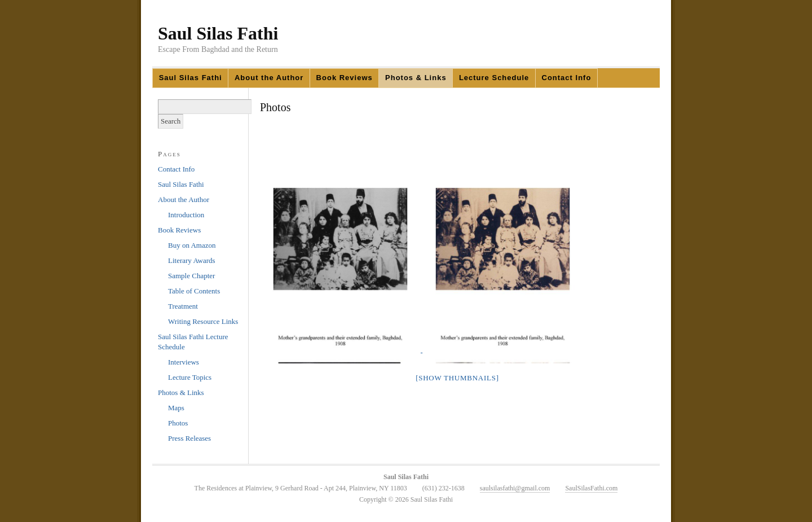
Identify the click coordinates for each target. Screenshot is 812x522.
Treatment (183, 306)
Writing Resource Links (203, 321)
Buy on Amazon (192, 245)
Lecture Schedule (494, 78)
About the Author (269, 78)
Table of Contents (194, 291)
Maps (176, 408)
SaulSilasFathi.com (591, 488)
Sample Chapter (191, 276)
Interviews (184, 362)
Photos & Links (416, 78)
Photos (178, 423)
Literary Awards (192, 260)
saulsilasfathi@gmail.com (515, 488)
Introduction (186, 215)
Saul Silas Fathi (218, 33)
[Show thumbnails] (457, 378)
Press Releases (189, 438)
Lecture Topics (190, 377)
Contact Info (567, 78)
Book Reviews (345, 78)
